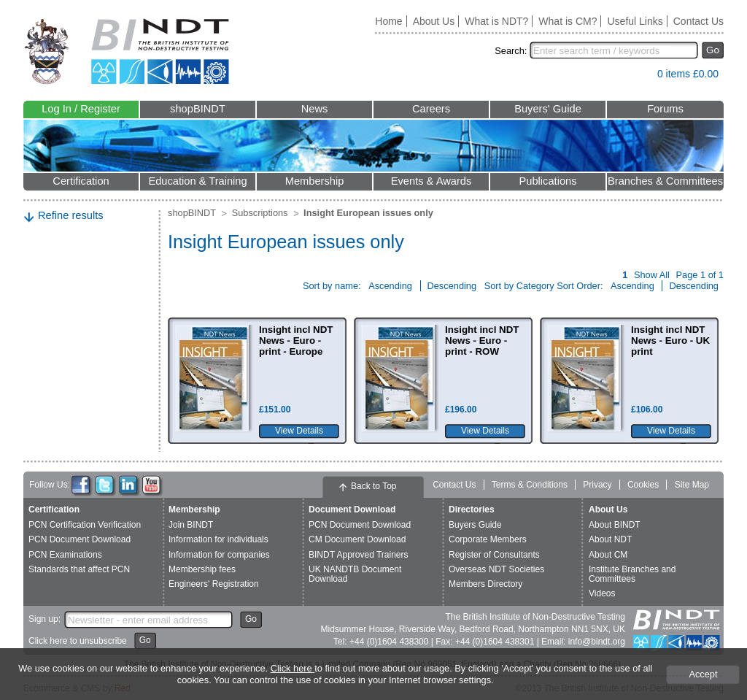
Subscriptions (260, 213)
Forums (665, 109)
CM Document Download (357, 539)
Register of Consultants (494, 555)
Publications (547, 181)
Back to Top (373, 486)
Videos (602, 593)
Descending (453, 286)
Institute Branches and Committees (632, 574)
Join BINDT (191, 525)
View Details (299, 431)
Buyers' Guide (548, 109)
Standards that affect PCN (79, 569)
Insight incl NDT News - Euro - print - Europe (296, 341)
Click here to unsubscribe (78, 641)
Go (713, 50)
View (639, 77)
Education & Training (197, 181)
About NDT (610, 539)
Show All (652, 275)
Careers (431, 109)
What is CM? (568, 21)
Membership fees (202, 569)
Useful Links (635, 21)
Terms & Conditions (530, 485)
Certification (81, 181)
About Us (434, 21)
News (315, 109)
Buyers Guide (475, 525)
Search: (511, 51)
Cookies (643, 485)
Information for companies (219, 555)
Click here (293, 668)
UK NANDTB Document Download (355, 574)
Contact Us (698, 21)
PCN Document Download (80, 539)
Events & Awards (431, 181)
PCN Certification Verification (85, 525)
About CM (608, 555)
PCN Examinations (65, 555)
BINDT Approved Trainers (359, 555)
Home (388, 21)
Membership (315, 181)
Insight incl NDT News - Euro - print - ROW (482, 341)
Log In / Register (81, 109)
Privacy (597, 485)
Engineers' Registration (214, 584)
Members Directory (485, 584)
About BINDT (615, 525)
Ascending (391, 286)
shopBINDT (198, 109)
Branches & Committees (665, 181)
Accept (703, 674)
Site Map (692, 485)
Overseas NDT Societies (496, 569)
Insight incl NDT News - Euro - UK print (670, 341)
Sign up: (44, 619)
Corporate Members (488, 539)
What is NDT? (496, 21)
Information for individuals (218, 539)
